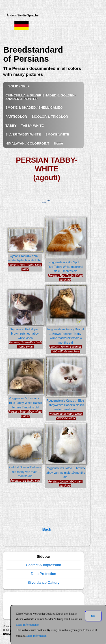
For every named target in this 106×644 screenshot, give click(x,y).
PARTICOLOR (16, 116)
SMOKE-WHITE (57, 134)
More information (36, 636)
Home (58, 143)
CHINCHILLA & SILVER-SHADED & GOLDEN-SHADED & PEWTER (41, 97)
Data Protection (43, 574)
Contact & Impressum (43, 565)
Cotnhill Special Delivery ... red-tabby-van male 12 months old (25, 472)
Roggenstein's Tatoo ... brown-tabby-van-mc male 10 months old (65, 473)
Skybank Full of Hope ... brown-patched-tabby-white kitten (25, 334)
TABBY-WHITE (33, 125)
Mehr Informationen (28, 625)
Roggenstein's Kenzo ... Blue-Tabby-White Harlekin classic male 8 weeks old (66, 405)
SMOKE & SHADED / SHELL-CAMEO (34, 107)
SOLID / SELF (19, 86)
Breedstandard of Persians (33, 54)
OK (93, 616)
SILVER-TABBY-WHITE (23, 134)
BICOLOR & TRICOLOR (50, 116)
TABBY (11, 125)
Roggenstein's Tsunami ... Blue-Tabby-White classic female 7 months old (25, 403)
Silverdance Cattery (43, 582)
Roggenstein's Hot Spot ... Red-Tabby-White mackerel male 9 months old (65, 267)
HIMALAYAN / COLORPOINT (27, 143)
